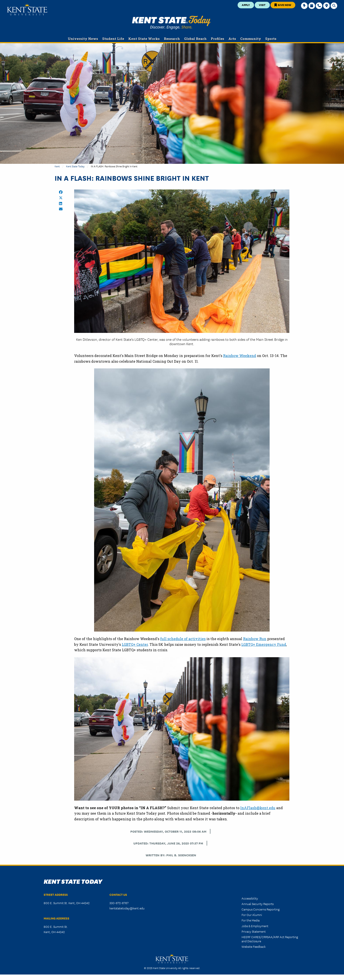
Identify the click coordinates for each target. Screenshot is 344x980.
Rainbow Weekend (240, 356)
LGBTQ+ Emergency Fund (264, 644)
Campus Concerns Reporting (261, 909)
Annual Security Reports (258, 904)
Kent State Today (171, 23)
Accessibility (250, 898)
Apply (246, 5)
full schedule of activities (183, 639)
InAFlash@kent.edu (258, 808)
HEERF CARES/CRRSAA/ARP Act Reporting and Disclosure (270, 939)
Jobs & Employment (255, 926)
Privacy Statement (254, 931)
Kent (57, 166)
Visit (262, 5)
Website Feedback (254, 946)
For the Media (251, 920)
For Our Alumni (252, 915)
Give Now (283, 5)
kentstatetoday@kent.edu (127, 908)
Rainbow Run (255, 639)
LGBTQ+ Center (135, 644)
